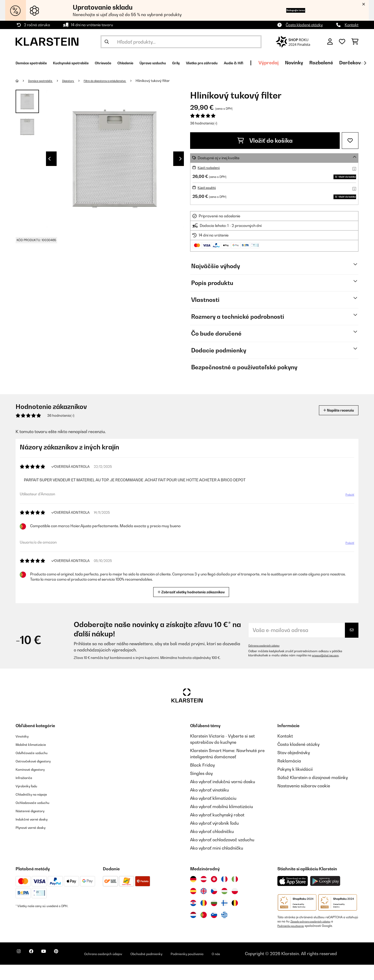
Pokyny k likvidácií (295, 785)
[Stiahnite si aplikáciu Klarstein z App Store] (293, 897)
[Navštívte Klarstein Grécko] (224, 931)
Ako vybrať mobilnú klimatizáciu (222, 822)
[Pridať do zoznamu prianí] (350, 141)
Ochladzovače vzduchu (38, 818)
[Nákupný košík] (355, 42)
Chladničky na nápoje (36, 810)
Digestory (78, 81)
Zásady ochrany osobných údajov (314, 937)
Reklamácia (289, 776)
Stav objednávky (294, 768)
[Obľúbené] (342, 42)
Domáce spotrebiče (45, 81)
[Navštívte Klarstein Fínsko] (224, 919)
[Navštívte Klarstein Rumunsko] (204, 919)
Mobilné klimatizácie (36, 760)
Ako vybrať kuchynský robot (217, 830)
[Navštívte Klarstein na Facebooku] (37, 970)
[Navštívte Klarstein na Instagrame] (21, 970)
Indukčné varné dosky (37, 835)
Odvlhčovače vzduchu (37, 768)
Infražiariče (27, 793)
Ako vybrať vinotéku (209, 805)
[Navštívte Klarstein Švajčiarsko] (214, 895)
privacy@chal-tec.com (328, 671)
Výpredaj (340, 63)
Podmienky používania (293, 941)
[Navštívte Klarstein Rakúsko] (204, 895)
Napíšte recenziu (333, 426)
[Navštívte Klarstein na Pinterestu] (71, 970)
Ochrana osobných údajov (267, 661)
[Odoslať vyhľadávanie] (107, 42)
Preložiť (347, 512)
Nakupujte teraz (286, 10)
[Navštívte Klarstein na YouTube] (54, 970)
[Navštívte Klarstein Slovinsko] (214, 930)
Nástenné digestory (35, 826)
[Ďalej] (365, 63)
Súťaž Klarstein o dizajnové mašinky (313, 793)
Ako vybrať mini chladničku (217, 864)
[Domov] (22, 81)
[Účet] (330, 42)
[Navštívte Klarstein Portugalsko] (204, 930)
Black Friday (202, 781)
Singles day (201, 789)
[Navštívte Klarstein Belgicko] (235, 919)
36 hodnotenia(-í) (204, 123)
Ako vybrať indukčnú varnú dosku (223, 797)
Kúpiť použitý (209, 195)
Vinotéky (24, 752)
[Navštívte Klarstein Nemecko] (193, 895)
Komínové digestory (35, 785)
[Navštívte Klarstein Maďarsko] (224, 907)
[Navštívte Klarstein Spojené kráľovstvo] (204, 907)
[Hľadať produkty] (181, 42)
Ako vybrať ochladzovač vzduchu (222, 855)
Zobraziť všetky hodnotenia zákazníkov (193, 607)
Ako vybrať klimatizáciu (213, 814)
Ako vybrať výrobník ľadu (214, 839)
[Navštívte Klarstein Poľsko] (235, 907)
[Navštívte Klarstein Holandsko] (193, 930)
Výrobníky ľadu (30, 801)
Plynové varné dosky (35, 843)
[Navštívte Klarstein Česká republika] (214, 907)
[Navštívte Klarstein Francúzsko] (224, 895)
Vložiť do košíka (265, 141)
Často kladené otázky (304, 25)
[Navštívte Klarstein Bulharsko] (214, 919)
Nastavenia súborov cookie (304, 801)
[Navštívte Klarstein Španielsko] (193, 907)
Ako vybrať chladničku (212, 847)
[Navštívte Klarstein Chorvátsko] (193, 919)
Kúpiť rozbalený (211, 167)
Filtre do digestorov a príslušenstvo (123, 81)
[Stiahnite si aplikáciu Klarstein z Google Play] (325, 897)
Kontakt (352, 25)
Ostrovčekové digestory (39, 776)
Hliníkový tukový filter (178, 81)
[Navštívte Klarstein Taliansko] (235, 895)
